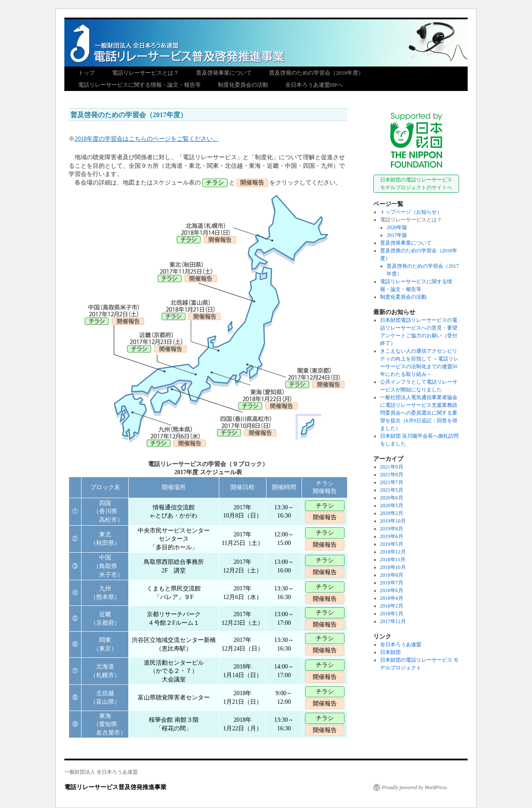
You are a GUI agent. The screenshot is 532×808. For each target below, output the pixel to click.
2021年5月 (392, 490)
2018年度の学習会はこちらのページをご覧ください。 (147, 139)
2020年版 (397, 227)
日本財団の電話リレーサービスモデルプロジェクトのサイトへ (416, 184)
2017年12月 (393, 621)
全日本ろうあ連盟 (401, 645)
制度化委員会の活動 (243, 85)
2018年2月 (392, 606)
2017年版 (397, 235)
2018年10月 (393, 567)
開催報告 (325, 517)
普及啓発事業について (224, 73)
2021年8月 (392, 475)
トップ (86, 73)
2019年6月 (392, 536)
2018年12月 (393, 552)
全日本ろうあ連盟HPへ (314, 85)
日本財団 (390, 652)
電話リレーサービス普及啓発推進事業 (266, 36)
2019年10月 (393, 521)
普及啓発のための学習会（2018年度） (316, 73)
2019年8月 (392, 529)
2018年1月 (392, 614)
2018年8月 (392, 575)
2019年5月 (392, 544)
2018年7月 (392, 583)
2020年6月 (392, 498)
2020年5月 (392, 505)
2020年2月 (392, 513)
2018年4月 (392, 598)
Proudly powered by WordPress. (415, 787)
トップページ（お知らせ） (411, 212)
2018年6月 (392, 590)
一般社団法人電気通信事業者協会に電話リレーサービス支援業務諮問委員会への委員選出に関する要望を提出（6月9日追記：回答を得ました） (419, 413)
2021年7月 (392, 482)
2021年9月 (392, 467)
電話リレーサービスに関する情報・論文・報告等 (139, 85)
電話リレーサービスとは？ (145, 73)
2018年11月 (393, 560)
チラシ (325, 506)
